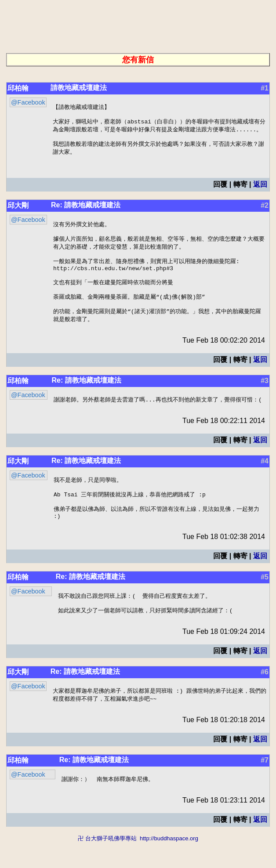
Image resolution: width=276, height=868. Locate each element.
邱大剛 (18, 210)
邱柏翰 (18, 88)
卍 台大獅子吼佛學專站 (107, 864)
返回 (260, 189)
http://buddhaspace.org (169, 864)
